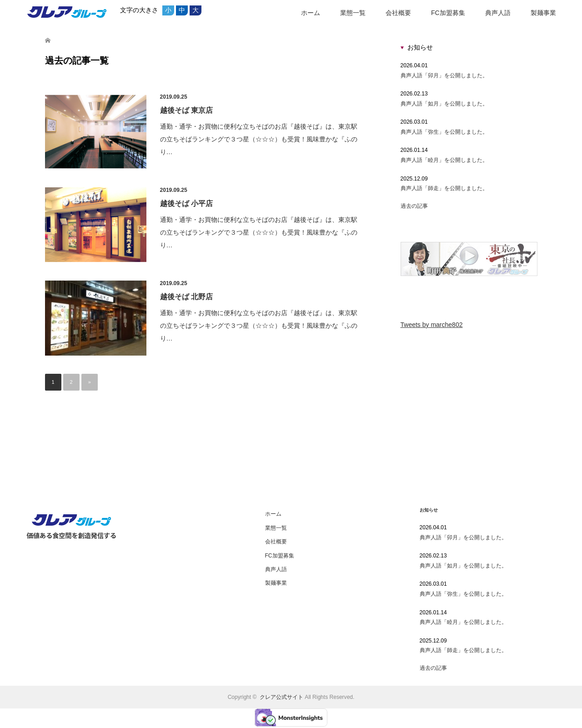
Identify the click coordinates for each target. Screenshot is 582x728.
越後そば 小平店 (186, 203)
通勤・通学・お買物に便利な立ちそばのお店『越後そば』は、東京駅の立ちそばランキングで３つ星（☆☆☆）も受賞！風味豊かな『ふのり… (259, 139)
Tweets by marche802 (432, 325)
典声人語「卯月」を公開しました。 (444, 75)
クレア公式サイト (281, 697)
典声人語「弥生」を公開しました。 (444, 132)
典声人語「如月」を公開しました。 (444, 104)
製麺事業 (543, 13)
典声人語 (498, 13)
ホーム (311, 13)
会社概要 (398, 13)
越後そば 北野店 (186, 297)
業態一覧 (353, 13)
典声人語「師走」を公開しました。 (444, 188)
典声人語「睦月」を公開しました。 (444, 160)
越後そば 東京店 (186, 110)
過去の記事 (414, 206)
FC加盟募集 (448, 13)
